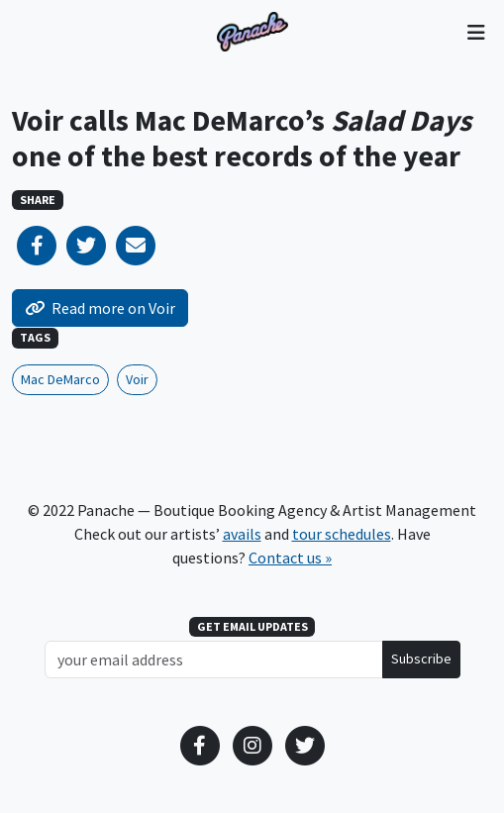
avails (242, 534)
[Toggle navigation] (476, 32)
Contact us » (290, 558)
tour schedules (342, 534)
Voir (137, 379)
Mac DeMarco (60, 379)
